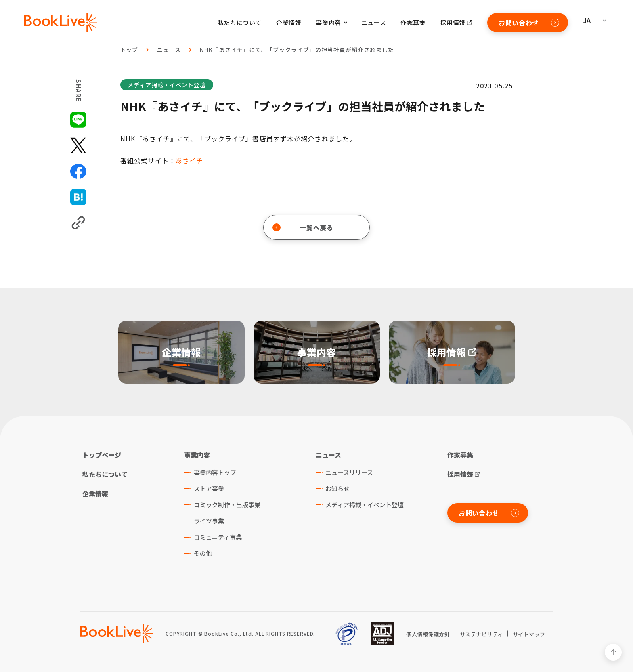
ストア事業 (209, 488)
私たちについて (240, 22)
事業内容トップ (215, 472)
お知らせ (337, 488)
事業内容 (197, 455)
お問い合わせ (529, 23)
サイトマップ (529, 634)
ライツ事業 (209, 521)
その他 (203, 553)
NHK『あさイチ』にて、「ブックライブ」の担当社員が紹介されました (297, 50)
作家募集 (413, 22)
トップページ (102, 455)
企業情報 (289, 22)
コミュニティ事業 (218, 537)
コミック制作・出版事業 (227, 505)
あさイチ (189, 160)
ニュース (374, 22)
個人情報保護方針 (428, 634)
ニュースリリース (349, 472)
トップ (129, 50)
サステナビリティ (481, 634)
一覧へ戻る (303, 227)
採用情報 (453, 22)
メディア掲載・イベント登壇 (167, 85)
